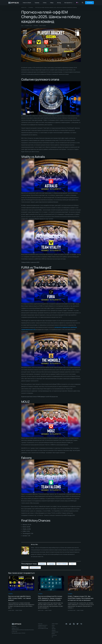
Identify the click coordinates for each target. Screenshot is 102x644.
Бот (53, 637)
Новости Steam (62, 564)
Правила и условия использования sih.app (43, 628)
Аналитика (54, 635)
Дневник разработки (35, 567)
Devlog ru (54, 630)
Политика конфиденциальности (43, 624)
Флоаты (53, 634)
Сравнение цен (55, 632)
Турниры (36, 26)
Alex (22, 26)
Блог (72, 564)
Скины (42, 564)
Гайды (25, 567)
